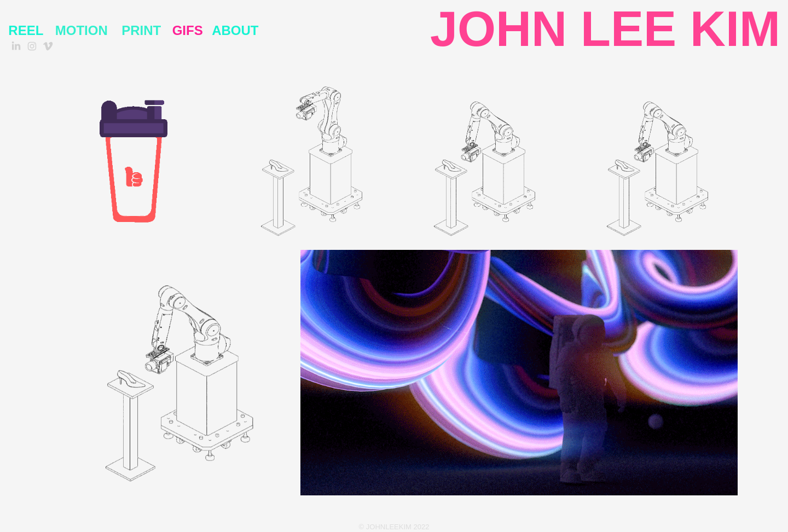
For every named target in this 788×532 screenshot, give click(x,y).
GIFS (188, 30)
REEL (26, 30)
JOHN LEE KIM (605, 29)
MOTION (82, 30)
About (235, 30)
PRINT (141, 30)
